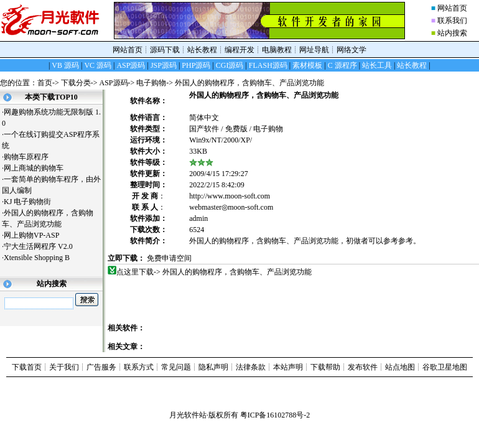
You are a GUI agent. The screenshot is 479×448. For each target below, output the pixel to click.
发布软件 (363, 367)
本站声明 (288, 367)
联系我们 (452, 21)
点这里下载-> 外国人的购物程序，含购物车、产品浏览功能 (214, 272)
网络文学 (351, 50)
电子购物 (151, 83)
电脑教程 (277, 50)
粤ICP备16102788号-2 (275, 415)
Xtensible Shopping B (41, 258)
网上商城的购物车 (38, 168)
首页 (45, 83)
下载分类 (76, 83)
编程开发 (240, 50)
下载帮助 (325, 367)
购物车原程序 (31, 157)
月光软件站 (188, 415)
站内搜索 (452, 33)
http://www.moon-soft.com (230, 196)
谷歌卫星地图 (445, 367)
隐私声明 (213, 367)
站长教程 (202, 50)
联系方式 (139, 367)
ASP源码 (114, 83)
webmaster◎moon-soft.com (231, 207)
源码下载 (165, 50)
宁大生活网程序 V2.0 (38, 246)
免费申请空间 (169, 258)
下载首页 (27, 367)
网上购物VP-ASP (36, 235)
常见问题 (176, 367)
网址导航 (314, 50)
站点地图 (400, 367)
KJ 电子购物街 (32, 202)
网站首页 (452, 8)
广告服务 (101, 367)
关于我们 (64, 367)
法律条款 (251, 367)
